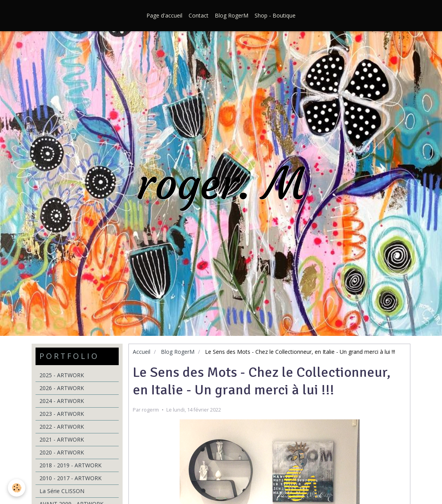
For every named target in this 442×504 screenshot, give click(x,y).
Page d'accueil (164, 15)
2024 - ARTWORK (62, 401)
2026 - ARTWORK (62, 388)
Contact (199, 15)
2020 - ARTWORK (62, 452)
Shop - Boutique (275, 15)
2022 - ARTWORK (62, 427)
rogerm (150, 410)
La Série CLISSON (62, 491)
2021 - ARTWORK (62, 439)
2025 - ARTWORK (62, 375)
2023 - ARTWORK (62, 414)
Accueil (142, 352)
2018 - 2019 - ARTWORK (70, 465)
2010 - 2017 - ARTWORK (70, 478)
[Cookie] (17, 488)
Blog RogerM (232, 15)
